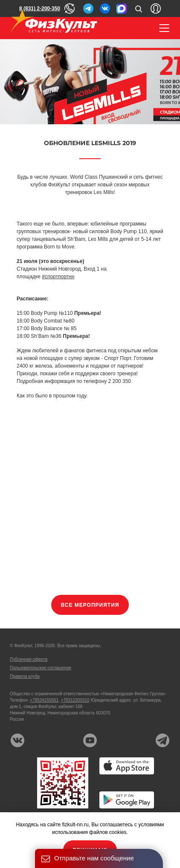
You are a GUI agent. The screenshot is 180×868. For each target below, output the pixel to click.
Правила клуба (25, 676)
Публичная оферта (29, 659)
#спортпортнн (58, 277)
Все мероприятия (90, 605)
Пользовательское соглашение (41, 668)
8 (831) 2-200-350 (40, 9)
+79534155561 (44, 700)
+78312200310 (75, 700)
